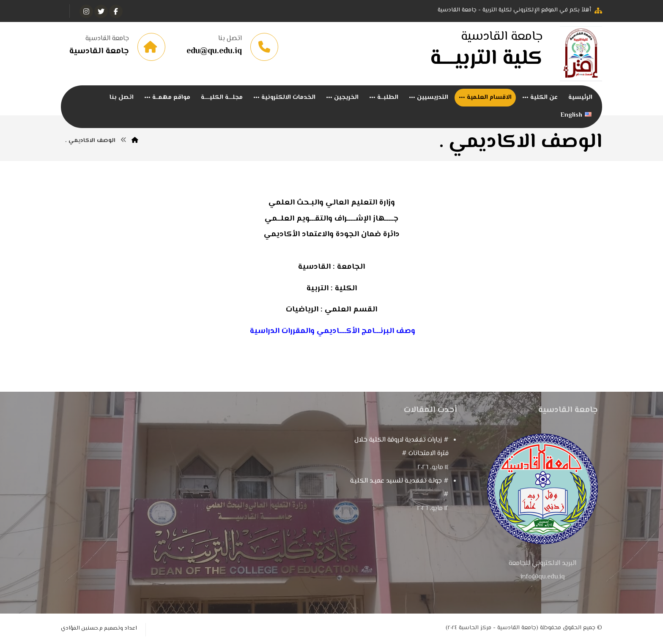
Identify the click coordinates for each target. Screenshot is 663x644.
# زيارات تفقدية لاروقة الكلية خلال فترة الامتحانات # (401, 447)
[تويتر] (101, 11)
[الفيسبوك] (116, 11)
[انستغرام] (86, 11)
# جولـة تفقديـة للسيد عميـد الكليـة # (399, 488)
